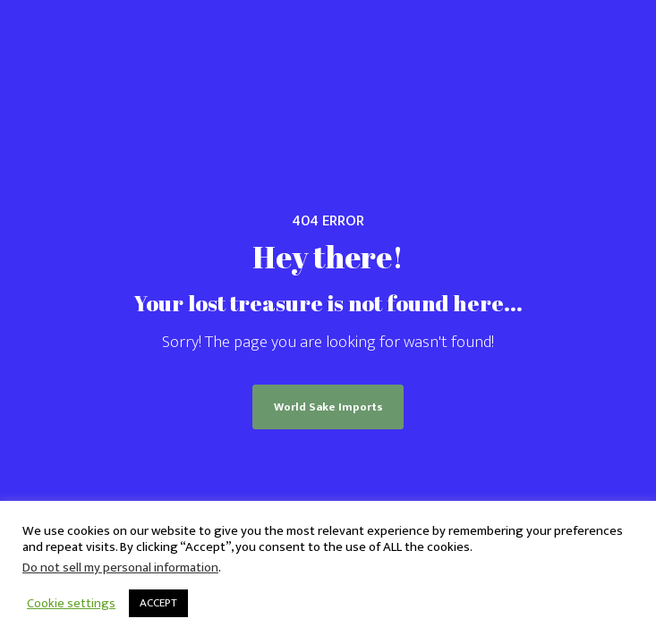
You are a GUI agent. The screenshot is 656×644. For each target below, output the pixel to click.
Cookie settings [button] (71, 604)
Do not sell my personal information (120, 568)
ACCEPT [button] (158, 603)
